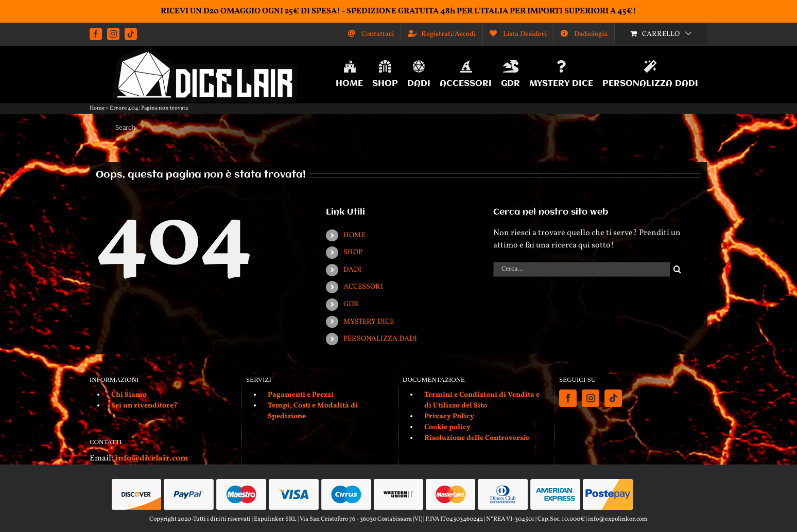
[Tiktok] (613, 398)
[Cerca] (677, 269)
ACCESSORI (363, 287)
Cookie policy (447, 427)
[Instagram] (591, 398)
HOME (354, 235)
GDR (351, 304)
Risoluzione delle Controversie (477, 438)
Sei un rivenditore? (144, 406)
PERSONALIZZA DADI (380, 339)
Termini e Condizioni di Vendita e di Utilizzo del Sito (482, 400)
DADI (352, 270)
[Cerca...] (582, 269)
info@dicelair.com (151, 458)
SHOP (353, 252)
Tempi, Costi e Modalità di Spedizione (313, 411)
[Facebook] (568, 398)
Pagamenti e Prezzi (301, 395)
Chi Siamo (129, 395)
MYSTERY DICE (369, 322)
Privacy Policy (449, 416)
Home (97, 108)
